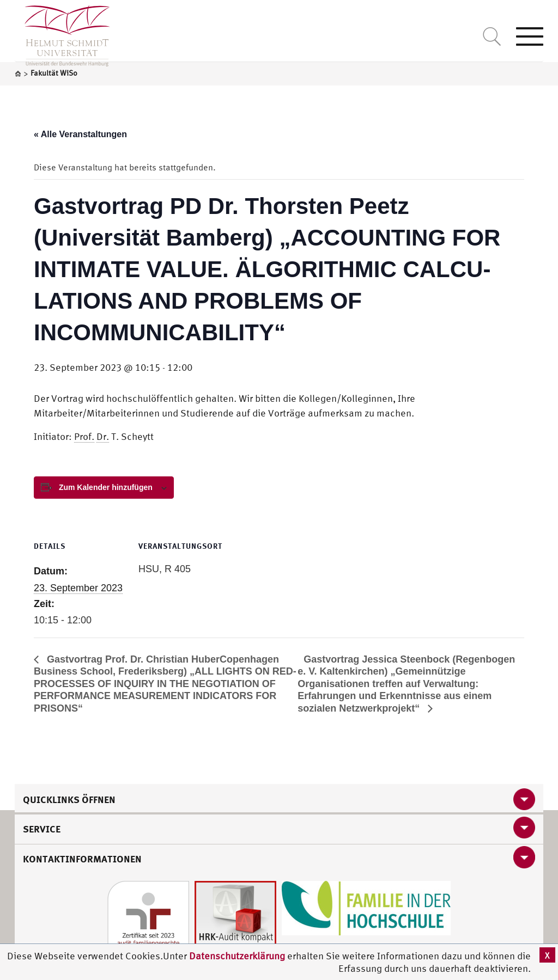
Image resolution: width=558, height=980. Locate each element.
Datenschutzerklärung (237, 956)
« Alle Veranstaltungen (80, 134)
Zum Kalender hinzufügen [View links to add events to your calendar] (106, 487)
